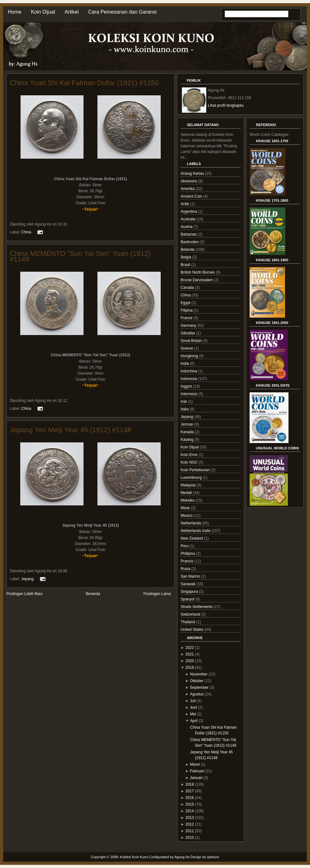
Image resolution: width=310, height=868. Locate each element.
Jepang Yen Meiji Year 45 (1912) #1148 (71, 430)
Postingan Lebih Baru (25, 594)
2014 (190, 811)
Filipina (187, 310)
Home (15, 12)
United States (192, 630)
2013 (190, 818)
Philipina (188, 554)
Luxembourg (192, 478)
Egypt (186, 303)
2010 (190, 838)
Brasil (186, 265)
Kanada (188, 432)
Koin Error (190, 455)
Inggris (187, 386)
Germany (189, 326)
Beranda (93, 594)
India (185, 364)
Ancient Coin (192, 196)
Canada (188, 288)
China (26, 232)
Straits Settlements (197, 607)
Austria (187, 227)
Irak (184, 402)
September (199, 687)
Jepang (27, 579)
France (187, 318)
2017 (190, 791)
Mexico (187, 516)
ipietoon (213, 857)
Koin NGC (190, 462)
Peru (185, 546)
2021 (190, 654)
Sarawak (189, 584)
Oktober (197, 681)
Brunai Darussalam (197, 280)
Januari (196, 778)
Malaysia (189, 485)
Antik (185, 204)
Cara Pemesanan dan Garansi (122, 12)
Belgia (186, 257)
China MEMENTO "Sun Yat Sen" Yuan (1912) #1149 (80, 256)
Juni (194, 707)
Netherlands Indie (196, 531)
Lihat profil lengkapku (226, 105)
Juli (193, 701)
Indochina (189, 371)
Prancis (187, 561)
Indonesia (189, 379)
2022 (190, 648)
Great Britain (192, 341)
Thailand (188, 622)
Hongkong (190, 356)
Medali (187, 493)
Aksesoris (189, 181)
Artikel (71, 12)
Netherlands (191, 523)
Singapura (190, 592)
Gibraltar (188, 333)
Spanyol (188, 599)
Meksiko (188, 500)
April (194, 721)
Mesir (186, 508)
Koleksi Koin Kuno (134, 857)
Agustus (197, 694)
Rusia (186, 569)
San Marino (191, 576)
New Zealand (192, 538)
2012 (190, 824)
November (199, 674)
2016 (190, 798)
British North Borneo (198, 272)
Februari (197, 771)
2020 (190, 661)
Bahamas (189, 234)
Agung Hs (182, 857)
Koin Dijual (43, 12)
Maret (195, 764)
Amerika (188, 189)
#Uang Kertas (193, 174)
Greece (187, 348)
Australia (189, 219)
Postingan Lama (157, 594)
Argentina (189, 212)
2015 (190, 804)
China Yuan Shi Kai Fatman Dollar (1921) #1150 (84, 83)
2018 (190, 784)
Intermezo (190, 394)
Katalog (188, 440)
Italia (185, 409)
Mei (193, 714)
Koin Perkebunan (196, 470)
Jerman (187, 424)
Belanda (188, 250)
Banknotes (190, 242)
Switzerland (191, 614)
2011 (190, 831)
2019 (190, 668)
